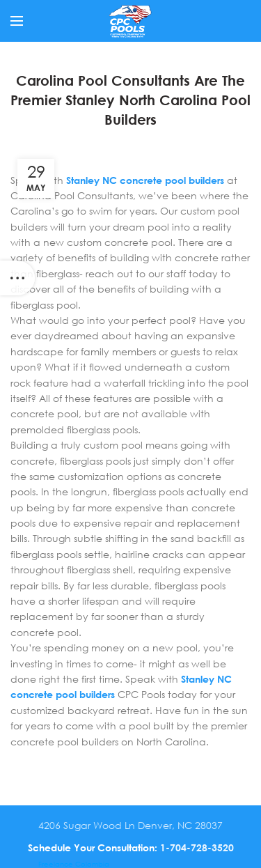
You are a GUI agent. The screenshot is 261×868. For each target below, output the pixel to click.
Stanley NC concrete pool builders (145, 180)
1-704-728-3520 (197, 847)
